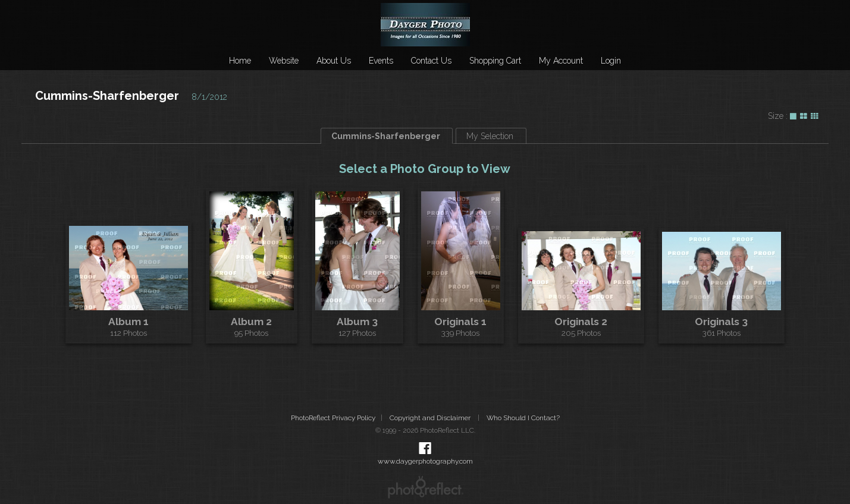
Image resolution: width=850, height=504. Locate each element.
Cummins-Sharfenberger (107, 96)
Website (284, 61)
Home (240, 61)
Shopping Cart (495, 61)
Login (611, 61)
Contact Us (431, 61)
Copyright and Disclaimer (431, 418)
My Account (561, 61)
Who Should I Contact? (523, 418)
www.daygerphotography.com (425, 461)
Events (381, 61)
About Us (334, 61)
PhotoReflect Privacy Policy (333, 418)
